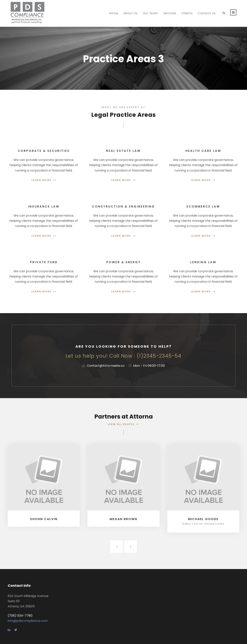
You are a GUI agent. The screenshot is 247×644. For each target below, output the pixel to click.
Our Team (150, 13)
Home (114, 13)
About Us (130, 13)
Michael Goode (203, 519)
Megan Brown (123, 519)
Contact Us (207, 13)
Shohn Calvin (44, 519)
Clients (187, 13)
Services (170, 13)
